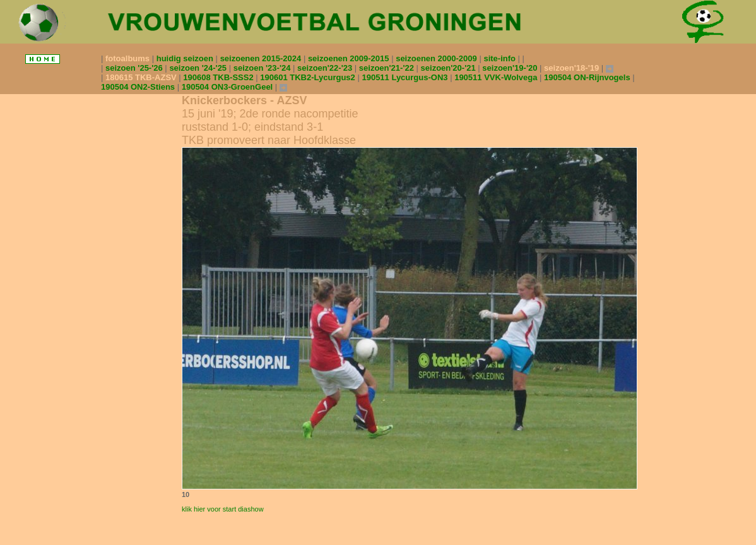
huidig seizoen (186, 58)
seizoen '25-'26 (135, 68)
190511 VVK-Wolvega (497, 77)
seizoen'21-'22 (388, 68)
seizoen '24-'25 (199, 68)
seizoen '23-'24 (263, 68)
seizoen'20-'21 (450, 68)
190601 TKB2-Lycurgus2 (309, 77)
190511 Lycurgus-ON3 (406, 77)
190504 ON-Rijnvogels (588, 77)
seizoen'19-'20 (511, 68)
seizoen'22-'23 (326, 68)
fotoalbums (129, 58)
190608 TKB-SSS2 (219, 77)
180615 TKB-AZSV (142, 77)
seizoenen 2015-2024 (262, 58)
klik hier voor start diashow (223, 509)
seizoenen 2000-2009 (437, 58)
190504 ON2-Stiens (139, 87)
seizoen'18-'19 (573, 68)
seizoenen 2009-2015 (350, 58)
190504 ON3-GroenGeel (228, 87)
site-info (500, 58)
